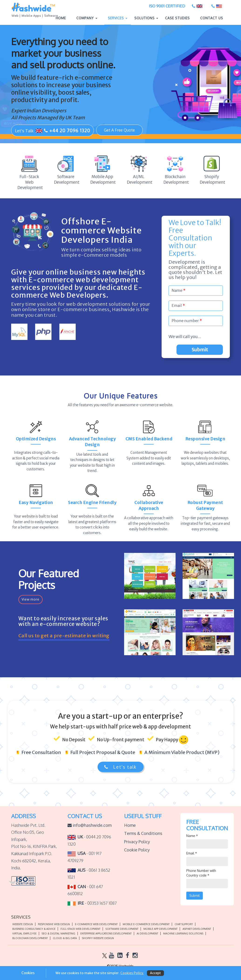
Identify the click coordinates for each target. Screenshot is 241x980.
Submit (205, 353)
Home (63, 18)
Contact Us (212, 18)
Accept (155, 973)
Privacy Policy (137, 844)
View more (30, 601)
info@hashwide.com (90, 827)
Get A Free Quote (119, 130)
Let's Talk (53, 131)
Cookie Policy (137, 852)
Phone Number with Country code (201, 875)
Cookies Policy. (132, 973)
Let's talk (121, 769)
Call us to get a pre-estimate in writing (64, 638)
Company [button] (87, 18)
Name (192, 838)
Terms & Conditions (143, 835)
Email (192, 855)
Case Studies (177, 18)
